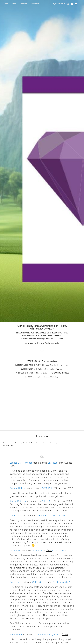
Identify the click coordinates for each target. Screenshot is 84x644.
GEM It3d (53, 463)
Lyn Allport (16, 550)
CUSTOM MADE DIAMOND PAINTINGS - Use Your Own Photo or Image (42, 365)
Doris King (15, 582)
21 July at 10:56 (56, 515)
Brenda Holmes (18, 488)
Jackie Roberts (18, 501)
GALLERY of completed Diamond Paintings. (42, 377)
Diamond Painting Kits (46, 634)
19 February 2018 (61, 582)
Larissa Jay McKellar (21, 463)
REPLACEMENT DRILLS (60, 373)
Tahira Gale (16, 515)
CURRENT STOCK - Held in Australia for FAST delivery (42, 369)
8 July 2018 (58, 550)
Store (6, 4)
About (14, 4)
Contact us (35, 4)
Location (23, 4)
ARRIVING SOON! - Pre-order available (42, 361)
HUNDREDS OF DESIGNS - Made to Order (31, 373)
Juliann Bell (16, 634)
